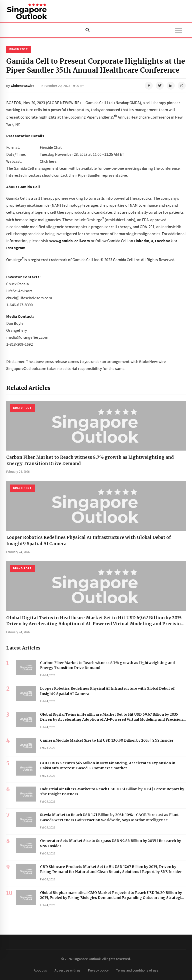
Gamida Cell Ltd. (99, 103)
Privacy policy (98, 970)
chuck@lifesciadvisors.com (29, 298)
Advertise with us (67, 970)
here (53, 161)
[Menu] (178, 30)
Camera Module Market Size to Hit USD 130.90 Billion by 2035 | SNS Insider (107, 740)
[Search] (87, 30)
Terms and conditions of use (137, 970)
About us (40, 970)
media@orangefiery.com (27, 337)
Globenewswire (22, 86)
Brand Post (19, 49)
